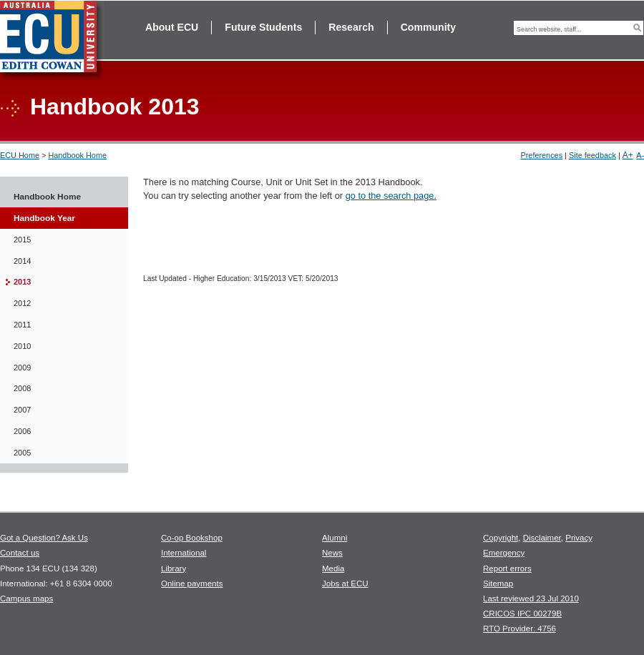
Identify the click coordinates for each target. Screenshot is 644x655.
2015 (22, 240)
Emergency (504, 553)
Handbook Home (77, 155)
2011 (22, 325)
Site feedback (592, 155)
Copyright (501, 538)
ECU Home (20, 155)
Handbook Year (44, 218)
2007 (22, 410)
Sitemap (498, 583)
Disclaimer (542, 538)
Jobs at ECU (345, 583)
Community (428, 27)
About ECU (172, 27)
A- (640, 155)
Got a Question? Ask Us (44, 538)
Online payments (192, 583)
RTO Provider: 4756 (519, 629)
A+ (628, 155)
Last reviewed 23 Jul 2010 (531, 599)
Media (333, 568)
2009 (22, 368)
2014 (22, 261)
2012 (22, 303)
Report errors (507, 568)
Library (174, 568)
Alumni (335, 538)
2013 (22, 282)
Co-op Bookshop (192, 538)
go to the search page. (391, 196)
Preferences (541, 155)
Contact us (20, 553)
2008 (22, 388)
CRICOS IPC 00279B (522, 614)
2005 (22, 453)
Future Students (263, 27)
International (184, 553)
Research (351, 27)
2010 (22, 346)
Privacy (579, 538)
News (332, 553)
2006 (22, 431)
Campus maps (26, 599)
